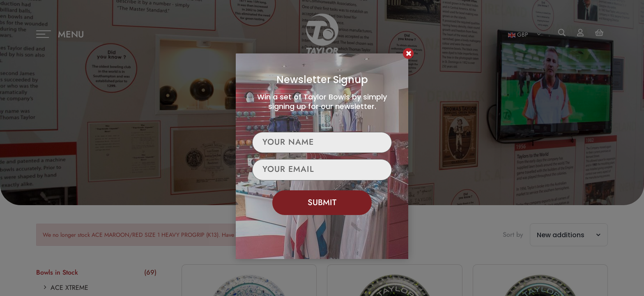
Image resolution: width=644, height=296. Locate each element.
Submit (322, 202)
